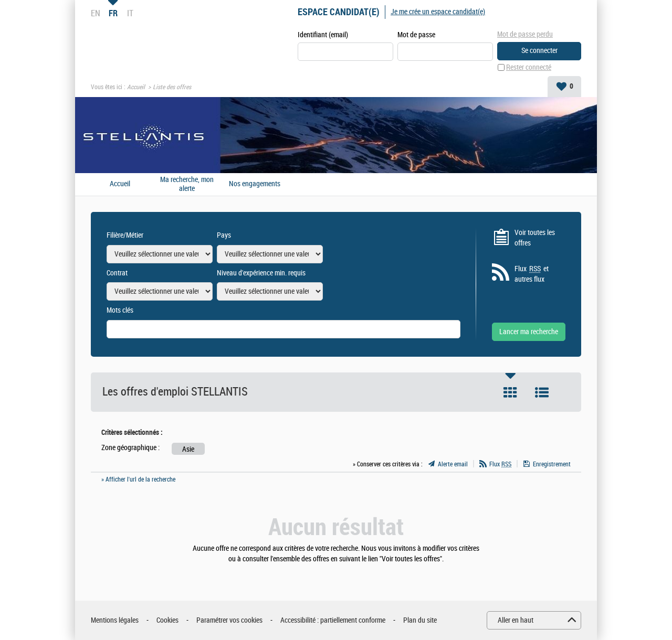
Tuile (510, 392)
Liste (542, 392)
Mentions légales (115, 620)
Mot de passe (416, 35)
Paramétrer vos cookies (229, 620)
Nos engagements (255, 184)
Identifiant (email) (323, 35)
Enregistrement (552, 464)
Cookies (167, 620)
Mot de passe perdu (525, 34)
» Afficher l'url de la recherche (138, 479)
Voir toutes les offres (535, 238)
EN (96, 13)
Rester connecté (529, 67)
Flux (500, 464)
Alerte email (453, 464)
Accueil (136, 87)
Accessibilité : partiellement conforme (333, 620)
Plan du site (420, 620)
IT (130, 13)
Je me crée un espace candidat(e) (438, 12)
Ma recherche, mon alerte (187, 184)
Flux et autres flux (532, 274)
